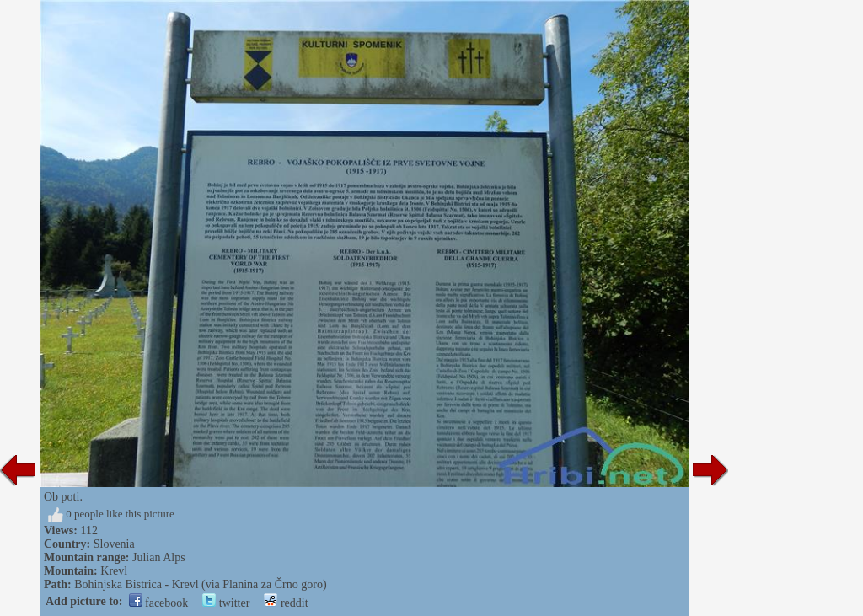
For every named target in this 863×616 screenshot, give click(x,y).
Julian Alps (159, 557)
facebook (159, 603)
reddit (286, 603)
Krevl (114, 571)
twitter (226, 603)
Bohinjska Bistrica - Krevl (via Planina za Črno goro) (200, 584)
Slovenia (114, 544)
